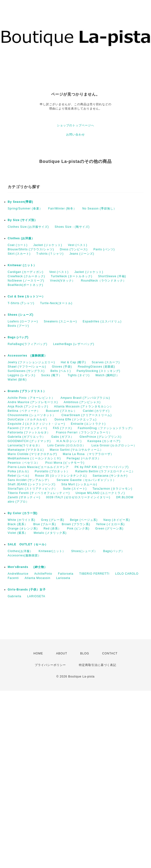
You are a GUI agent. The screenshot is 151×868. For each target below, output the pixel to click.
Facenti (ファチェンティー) (27, 428)
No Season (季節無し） (99, 209)
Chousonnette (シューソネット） (32, 415)
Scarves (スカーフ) (106, 362)
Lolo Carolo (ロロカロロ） (67, 445)
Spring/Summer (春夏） (25, 209)
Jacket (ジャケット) (48, 245)
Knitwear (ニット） (22, 265)
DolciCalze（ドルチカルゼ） (28, 419)
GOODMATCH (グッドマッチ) (29, 441)
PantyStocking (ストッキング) (99, 371)
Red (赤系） (52, 529)
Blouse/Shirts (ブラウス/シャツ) (31, 249)
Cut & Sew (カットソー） (26, 296)
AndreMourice (18, 574)
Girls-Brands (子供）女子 (27, 590)
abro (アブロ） (18, 502)
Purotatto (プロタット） (52, 471)
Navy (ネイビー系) (117, 520)
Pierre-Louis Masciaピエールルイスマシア (38, 467)
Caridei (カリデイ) (96, 411)
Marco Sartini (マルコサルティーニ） (76, 450)
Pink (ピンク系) (78, 529)
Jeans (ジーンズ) (82, 254)
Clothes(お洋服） (20, 551)
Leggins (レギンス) (21, 375)
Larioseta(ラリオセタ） (25, 445)
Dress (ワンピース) (74, 249)
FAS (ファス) (62, 428)
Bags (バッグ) (18, 337)
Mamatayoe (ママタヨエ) (26, 450)
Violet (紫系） (18, 533)
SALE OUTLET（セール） (28, 544)
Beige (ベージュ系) (84, 520)
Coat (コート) (18, 245)
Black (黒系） (18, 524)
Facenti (13, 578)
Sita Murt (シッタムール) (79, 484)
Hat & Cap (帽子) (73, 362)
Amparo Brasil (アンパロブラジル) (85, 398)
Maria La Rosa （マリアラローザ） (88, 454)
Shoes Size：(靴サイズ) (72, 227)
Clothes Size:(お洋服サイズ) (28, 227)
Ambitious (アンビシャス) (82, 402)
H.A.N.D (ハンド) (69, 441)
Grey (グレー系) (52, 520)
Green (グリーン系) (109, 529)
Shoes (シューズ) (20, 315)
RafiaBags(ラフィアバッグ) (27, 344)
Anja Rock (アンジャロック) (28, 406)
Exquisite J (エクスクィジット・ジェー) (36, 424)
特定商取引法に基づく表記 (98, 665)
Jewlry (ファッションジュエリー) (31, 362)
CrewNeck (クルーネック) (26, 276)
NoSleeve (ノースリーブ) (26, 281)
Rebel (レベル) (18, 476)
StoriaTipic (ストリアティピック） (32, 489)
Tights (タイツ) (79, 375)
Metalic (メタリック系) (50, 533)
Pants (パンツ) (104, 249)
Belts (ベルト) (61, 371)
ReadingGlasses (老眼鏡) (96, 367)
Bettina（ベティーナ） (24, 411)
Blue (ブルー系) (45, 524)
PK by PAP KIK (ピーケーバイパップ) (102, 467)
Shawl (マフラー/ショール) (27, 367)
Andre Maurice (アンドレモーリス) (33, 402)
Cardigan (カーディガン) (26, 272)
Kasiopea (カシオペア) (104, 441)
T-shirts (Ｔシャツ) (50, 254)
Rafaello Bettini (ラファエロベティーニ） (105, 471)
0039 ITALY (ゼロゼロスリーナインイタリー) (78, 497)
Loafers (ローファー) (23, 321)
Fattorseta (66, 574)
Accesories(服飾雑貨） (24, 555)
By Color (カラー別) (23, 513)
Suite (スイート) (75, 489)
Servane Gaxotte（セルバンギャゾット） (86, 480)
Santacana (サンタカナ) (110, 476)
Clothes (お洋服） (21, 238)
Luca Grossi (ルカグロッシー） (114, 445)
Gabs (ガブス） (63, 437)
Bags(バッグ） (114, 551)
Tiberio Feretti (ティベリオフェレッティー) (39, 493)
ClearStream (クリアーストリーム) (87, 415)
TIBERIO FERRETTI (94, 574)
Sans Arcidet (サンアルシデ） (29, 480)
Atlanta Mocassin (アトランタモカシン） (84, 406)
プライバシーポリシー (50, 665)
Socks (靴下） (52, 375)
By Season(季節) (20, 202)
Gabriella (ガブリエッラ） (26, 437)
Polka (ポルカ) (18, 471)
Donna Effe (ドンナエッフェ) (76, 419)
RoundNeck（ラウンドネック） (103, 281)
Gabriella (15, 596)
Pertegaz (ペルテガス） (84, 458)
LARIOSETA (36, 596)
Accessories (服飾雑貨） (27, 356)
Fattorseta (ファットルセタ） (29, 432)
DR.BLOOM (125, 497)
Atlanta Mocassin (38, 578)
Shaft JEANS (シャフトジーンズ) (32, 484)
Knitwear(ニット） (52, 551)
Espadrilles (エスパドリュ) (102, 321)
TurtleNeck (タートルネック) (72, 276)
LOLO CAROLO (127, 574)
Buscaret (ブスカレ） (62, 411)
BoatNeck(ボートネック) (25, 285)
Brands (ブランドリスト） (27, 391)
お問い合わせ (75, 135)
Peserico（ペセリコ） (24, 463)
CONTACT (110, 653)
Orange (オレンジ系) (23, 529)
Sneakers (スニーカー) (60, 321)
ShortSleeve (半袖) (112, 276)
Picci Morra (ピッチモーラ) (65, 463)
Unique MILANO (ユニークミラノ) (100, 493)
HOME (38, 653)
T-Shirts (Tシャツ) (21, 303)
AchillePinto (43, 574)
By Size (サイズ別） (23, 220)
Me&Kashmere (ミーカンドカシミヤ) (34, 458)
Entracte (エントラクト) (88, 424)
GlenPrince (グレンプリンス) (101, 437)
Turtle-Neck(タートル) (56, 303)
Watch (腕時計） (107, 375)
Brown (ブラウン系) (76, 524)
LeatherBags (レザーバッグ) (74, 344)
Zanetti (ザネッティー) (24, 497)
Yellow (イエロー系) (110, 524)
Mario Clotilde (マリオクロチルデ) (32, 454)
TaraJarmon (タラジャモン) (112, 489)
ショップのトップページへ (75, 125)
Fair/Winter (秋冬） (62, 209)
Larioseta (63, 578)
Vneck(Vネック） (63, 281)
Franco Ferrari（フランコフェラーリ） (84, 432)
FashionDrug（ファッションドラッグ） (106, 428)
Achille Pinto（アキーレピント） (31, 398)
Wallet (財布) (17, 380)
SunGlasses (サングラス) (26, 371)
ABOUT (62, 653)
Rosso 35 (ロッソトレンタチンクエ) (61, 476)
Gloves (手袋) (62, 367)
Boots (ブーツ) (18, 326)
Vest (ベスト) (78, 245)
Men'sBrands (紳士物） (29, 567)
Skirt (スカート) (19, 254)
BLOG (85, 653)
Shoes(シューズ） (84, 551)
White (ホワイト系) (21, 520)
